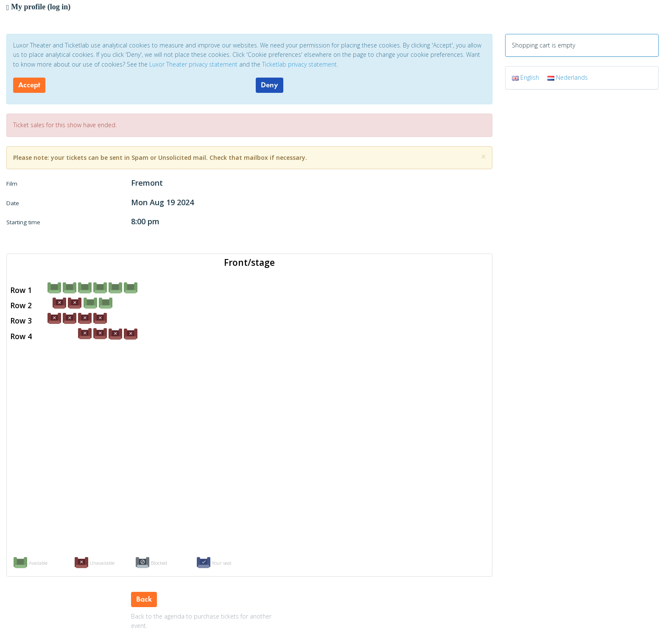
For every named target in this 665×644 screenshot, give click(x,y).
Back (144, 599)
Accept (29, 85)
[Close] (483, 157)
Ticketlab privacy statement (299, 64)
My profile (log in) (38, 7)
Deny (270, 85)
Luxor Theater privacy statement (193, 64)
